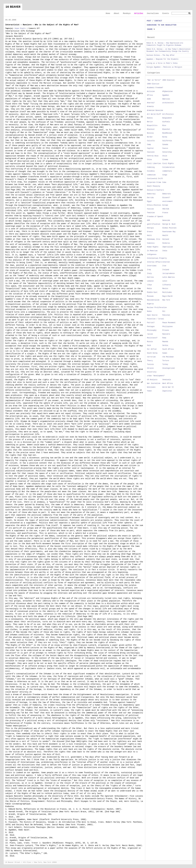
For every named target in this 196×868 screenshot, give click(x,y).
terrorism (151, 357)
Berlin (150, 122)
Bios (164, 126)
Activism (151, 91)
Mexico (165, 289)
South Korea (152, 353)
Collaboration (169, 167)
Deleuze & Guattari (156, 190)
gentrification (154, 224)
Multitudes (167, 292)
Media (149, 289)
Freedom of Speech (155, 217)
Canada (165, 145)
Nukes (149, 311)
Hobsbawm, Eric (154, 239)
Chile (165, 156)
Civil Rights (168, 164)
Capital (150, 148)
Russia (150, 342)
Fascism (150, 209)
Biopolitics (152, 126)
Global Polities (169, 228)
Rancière (166, 334)
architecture (168, 103)
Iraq (149, 270)
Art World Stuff (154, 114)
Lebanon (150, 281)
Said (149, 345)
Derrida (150, 198)
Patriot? (151, 323)
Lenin (165, 281)
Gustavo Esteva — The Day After (161, 55)
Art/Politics (168, 114)
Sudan (165, 353)
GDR (149, 220)
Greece (150, 232)
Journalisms (153, 13)
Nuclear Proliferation (157, 308)
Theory (150, 361)
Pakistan (166, 315)
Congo (165, 175)
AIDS (149, 99)
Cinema (165, 160)
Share (150, 29)
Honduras (166, 243)
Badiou (150, 118)
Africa (150, 95)
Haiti (149, 236)
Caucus (165, 148)
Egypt (149, 201)
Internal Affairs (155, 262)
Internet (166, 262)
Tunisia (150, 364)
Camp (149, 145)
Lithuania (167, 285)
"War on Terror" (154, 80)
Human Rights (20, 28)
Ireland (166, 270)
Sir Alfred (152, 349)
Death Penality (154, 186)
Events (166, 13)
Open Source (152, 315)
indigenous (152, 255)
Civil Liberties (154, 164)
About (116, 13)
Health (165, 236)
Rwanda (165, 342)
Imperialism (168, 247)
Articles (139, 13)
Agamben (166, 95)
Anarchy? (151, 103)
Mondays (127, 13)
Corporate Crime (154, 182)
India (165, 251)
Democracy (151, 194)
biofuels (166, 122)
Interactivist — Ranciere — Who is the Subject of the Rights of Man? (42, 25)
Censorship (167, 152)
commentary (167, 171)
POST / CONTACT (155, 21)
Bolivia (150, 133)
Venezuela (167, 380)
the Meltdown (168, 357)
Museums (150, 296)
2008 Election (153, 84)
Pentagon (151, 327)
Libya (149, 285)
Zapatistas (167, 391)
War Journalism (154, 383)
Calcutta (151, 141)
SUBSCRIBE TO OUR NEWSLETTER (162, 25)
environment (168, 201)
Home (108, 13)
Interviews (152, 266)
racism (150, 334)
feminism (151, 213)
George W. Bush (169, 224)
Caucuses (151, 152)
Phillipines (168, 327)
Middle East (152, 292)
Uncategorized (169, 368)
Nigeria (150, 304)
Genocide (166, 220)
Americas (166, 99)
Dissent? (166, 198)
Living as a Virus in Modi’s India (162, 63)
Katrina (150, 277)
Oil (164, 311)
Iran (164, 266)
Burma (165, 137)
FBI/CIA (166, 209)
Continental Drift (155, 179)
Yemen (149, 391)
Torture (166, 361)
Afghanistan (168, 91)
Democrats (167, 194)
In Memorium (152, 251)
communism (151, 175)
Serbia (165, 345)
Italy (149, 274)
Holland (166, 239)
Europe (165, 205)
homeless (151, 243)
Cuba (164, 182)
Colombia (151, 171)
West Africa (168, 383)
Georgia (150, 228)
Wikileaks (151, 387)
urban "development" (156, 376)
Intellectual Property (157, 258)
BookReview (167, 133)
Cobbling (151, 167)
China (149, 160)
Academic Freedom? (155, 88)
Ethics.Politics (154, 205)
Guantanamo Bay (169, 232)
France (165, 213)
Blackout (151, 129)
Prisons (166, 330)
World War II (168, 387)
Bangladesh (167, 118)
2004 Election (169, 80)
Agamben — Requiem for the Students (163, 59)
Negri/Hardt (168, 296)
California (167, 141)
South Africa (168, 349)
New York (166, 300)
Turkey (165, 364)
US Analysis (152, 380)
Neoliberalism (153, 300)
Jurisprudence (169, 274)
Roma (164, 338)
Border (150, 137)
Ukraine (150, 368)
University (152, 372)
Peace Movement (169, 323)
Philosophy (152, 330)
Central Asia (153, 156)
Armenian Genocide (155, 110)
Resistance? (152, 338)
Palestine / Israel (156, 319)
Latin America (169, 277)
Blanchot (166, 129)
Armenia (150, 107)
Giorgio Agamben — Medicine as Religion (164, 67)
